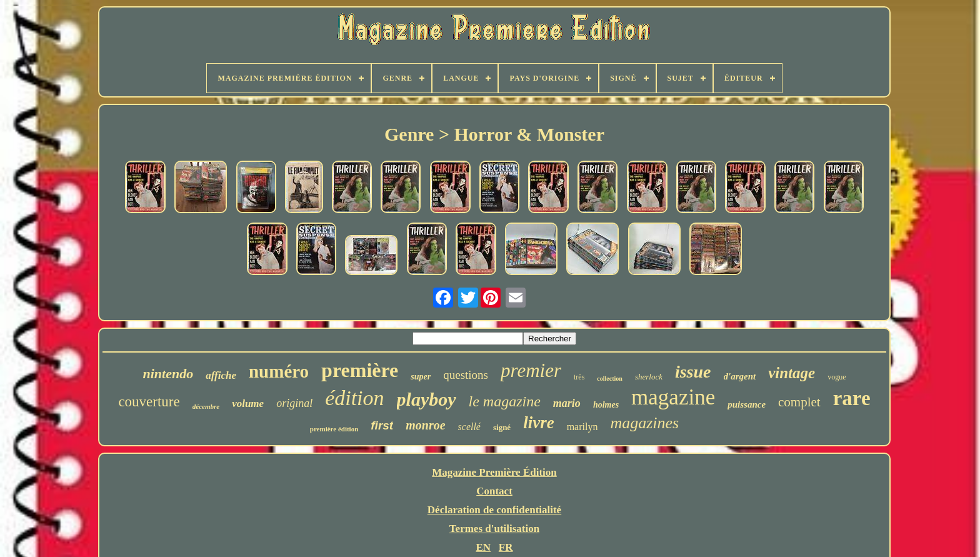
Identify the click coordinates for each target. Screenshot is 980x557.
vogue (837, 377)
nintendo (168, 374)
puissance (747, 404)
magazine (673, 397)
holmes (606, 405)
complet (799, 402)
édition (354, 398)
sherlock (649, 377)
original (294, 403)
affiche (221, 375)
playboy (427, 399)
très (579, 377)
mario (567, 403)
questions (466, 375)
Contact (494, 491)
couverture (149, 402)
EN (483, 547)
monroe (425, 425)
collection (610, 379)
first (382, 425)
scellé (469, 427)
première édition (334, 429)
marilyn (582, 427)
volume (248, 404)
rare (852, 398)
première (360, 370)
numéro (279, 371)
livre (538, 423)
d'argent (740, 376)
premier (531, 370)
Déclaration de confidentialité (494, 510)
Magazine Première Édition (494, 472)
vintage (792, 373)
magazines (644, 423)
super (421, 377)
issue (693, 372)
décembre (206, 406)
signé (502, 427)
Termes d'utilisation (494, 529)
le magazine (505, 401)
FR (506, 547)
